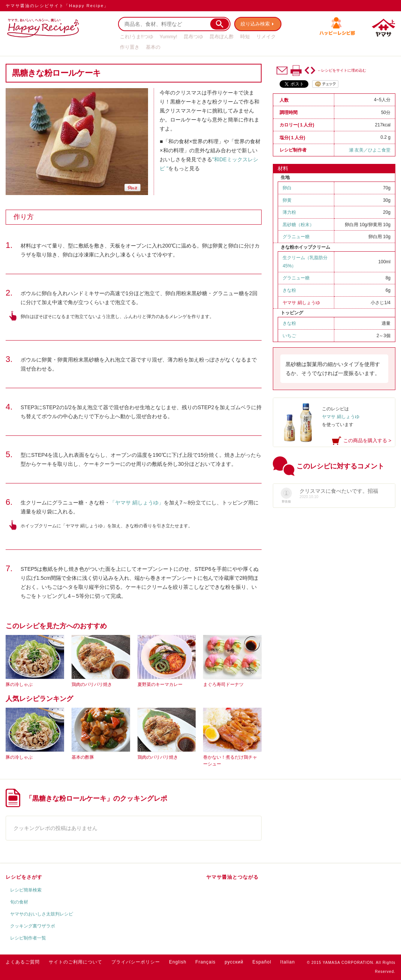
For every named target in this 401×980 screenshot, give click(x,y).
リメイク (266, 37)
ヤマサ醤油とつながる (232, 877)
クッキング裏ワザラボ (33, 926)
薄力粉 (289, 212)
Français (205, 962)
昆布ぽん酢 (222, 37)
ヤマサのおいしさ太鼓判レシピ (42, 914)
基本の (153, 47)
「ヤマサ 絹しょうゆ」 (137, 503)
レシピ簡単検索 (26, 890)
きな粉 (289, 290)
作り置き (130, 47)
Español (262, 962)
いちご (289, 336)
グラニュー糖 (296, 237)
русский (234, 962)
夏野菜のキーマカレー (160, 684)
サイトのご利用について (76, 962)
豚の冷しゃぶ (19, 684)
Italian (288, 962)
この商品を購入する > (367, 440)
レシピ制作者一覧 (28, 938)
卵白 (287, 188)
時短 (245, 37)
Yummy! (168, 37)
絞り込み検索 (255, 24)
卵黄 (287, 200)
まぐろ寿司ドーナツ (223, 684)
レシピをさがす (24, 877)
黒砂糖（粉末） (298, 225)
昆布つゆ (193, 37)
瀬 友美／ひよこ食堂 (370, 150)
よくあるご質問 (23, 962)
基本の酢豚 (83, 757)
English (178, 962)
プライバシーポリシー (136, 962)
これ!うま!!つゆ (137, 37)
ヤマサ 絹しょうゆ (301, 303)
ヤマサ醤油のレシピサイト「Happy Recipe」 (57, 6)
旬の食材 (19, 902)
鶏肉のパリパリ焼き (92, 684)
